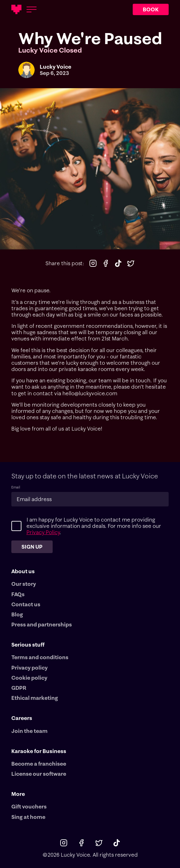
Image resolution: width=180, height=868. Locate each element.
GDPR (19, 688)
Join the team (29, 731)
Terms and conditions (40, 657)
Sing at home (28, 817)
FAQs (18, 594)
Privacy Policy (43, 532)
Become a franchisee (39, 764)
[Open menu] (32, 9)
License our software (39, 774)
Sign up (32, 547)
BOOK (151, 9)
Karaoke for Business (39, 751)
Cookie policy (29, 678)
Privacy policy (29, 668)
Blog (17, 614)
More (18, 794)
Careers (22, 718)
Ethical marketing (35, 698)
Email (16, 487)
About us (23, 571)
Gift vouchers (29, 807)
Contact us (26, 604)
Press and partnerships (42, 625)
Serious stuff (28, 645)
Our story (24, 584)
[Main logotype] (16, 9)
